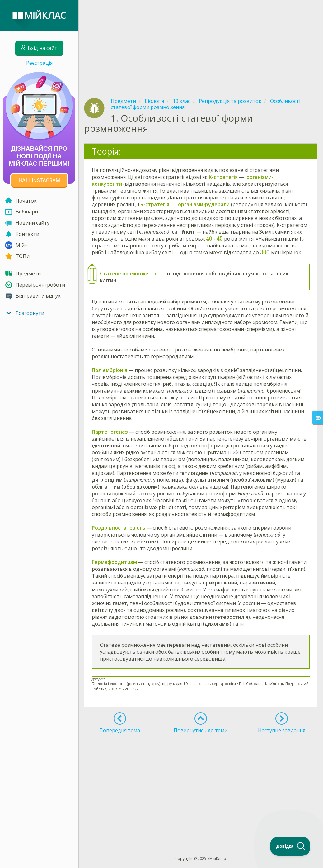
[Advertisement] (201, 44)
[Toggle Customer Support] (290, 846)
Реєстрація (39, 63)
